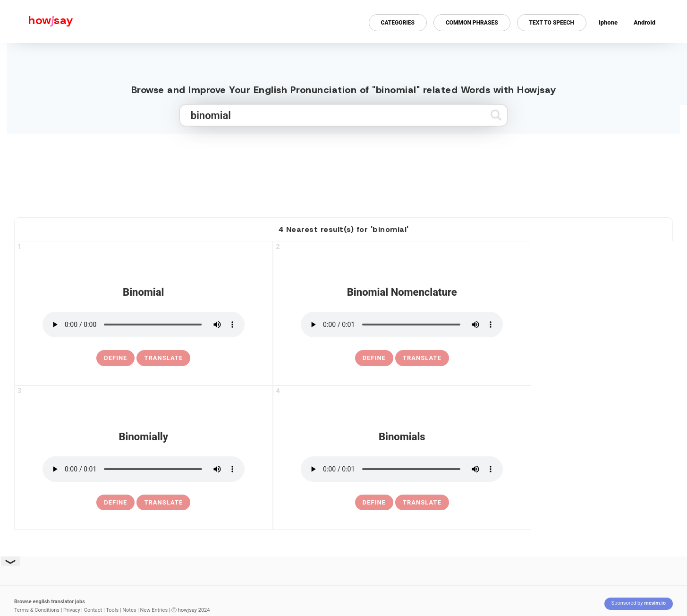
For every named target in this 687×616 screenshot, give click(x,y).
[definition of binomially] (115, 503)
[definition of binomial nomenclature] (374, 358)
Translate (163, 358)
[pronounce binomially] (144, 469)
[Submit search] (496, 115)
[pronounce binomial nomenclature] (402, 325)
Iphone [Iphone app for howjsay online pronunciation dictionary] (608, 22)
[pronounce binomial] (144, 325)
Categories (398, 23)
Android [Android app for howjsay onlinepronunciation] (645, 22)
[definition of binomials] (374, 503)
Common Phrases (472, 23)
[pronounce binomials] (402, 469)
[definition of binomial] (115, 358)
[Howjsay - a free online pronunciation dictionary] (37, 21)
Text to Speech (552, 23)
